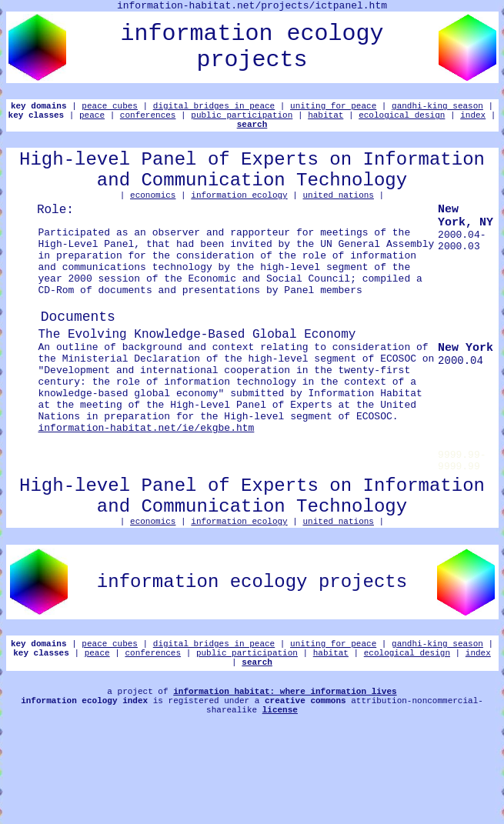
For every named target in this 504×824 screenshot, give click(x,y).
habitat (325, 121)
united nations (339, 215)
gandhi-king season (437, 110)
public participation (242, 121)
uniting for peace (333, 110)
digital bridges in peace (214, 110)
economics (153, 215)
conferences (148, 121)
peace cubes (110, 110)
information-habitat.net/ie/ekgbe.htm (147, 489)
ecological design (402, 121)
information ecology (239, 215)
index (473, 121)
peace (92, 121)
